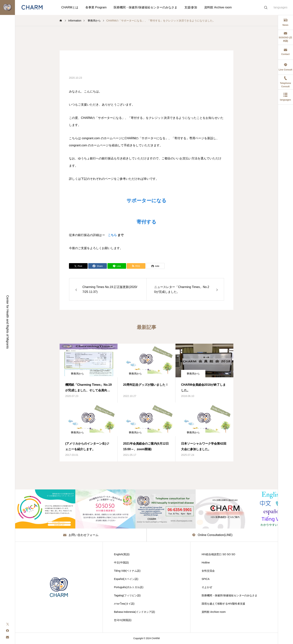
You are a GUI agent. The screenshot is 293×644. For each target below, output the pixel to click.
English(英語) (122, 554)
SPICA (206, 579)
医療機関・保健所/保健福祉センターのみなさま (145, 7)
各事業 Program (96, 7)
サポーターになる (146, 201)
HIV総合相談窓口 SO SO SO (218, 554)
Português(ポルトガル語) (129, 587)
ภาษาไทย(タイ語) (124, 604)
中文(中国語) (121, 563)
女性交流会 (208, 571)
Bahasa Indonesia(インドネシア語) (134, 612)
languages (280, 7)
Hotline (206, 563)
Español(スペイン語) (126, 579)
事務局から (77, 374)
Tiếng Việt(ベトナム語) (127, 571)
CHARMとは (70, 7)
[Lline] (117, 266)
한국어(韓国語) (123, 620)
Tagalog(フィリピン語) (127, 595)
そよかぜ (207, 587)
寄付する (146, 222)
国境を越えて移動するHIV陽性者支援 (223, 604)
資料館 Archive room (218, 7)
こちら (112, 235)
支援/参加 (191, 7)
